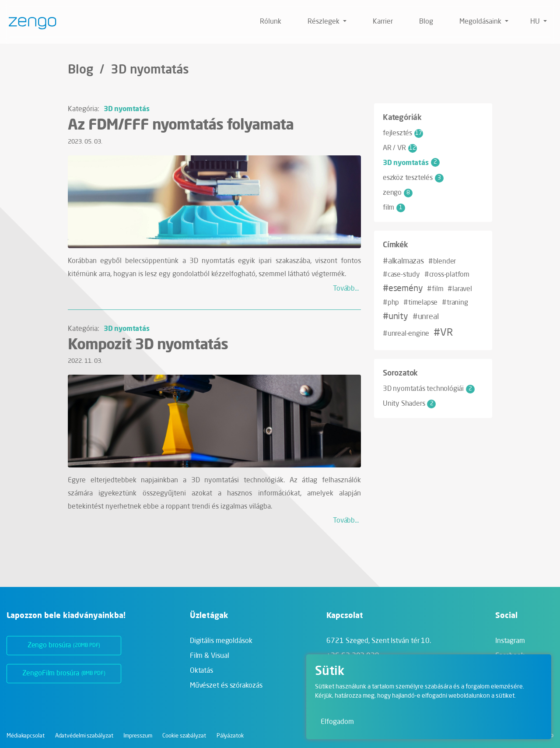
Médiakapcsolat (26, 736)
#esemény (403, 289)
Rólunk (271, 22)
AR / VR (400, 148)
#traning (455, 303)
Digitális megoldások (221, 641)
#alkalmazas (403, 261)
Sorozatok (400, 372)
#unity (395, 317)
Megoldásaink (481, 22)
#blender (442, 262)
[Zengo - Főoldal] (29, 22)
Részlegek (324, 22)
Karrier (383, 22)
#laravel (460, 289)
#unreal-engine (406, 334)
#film (435, 289)
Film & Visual (210, 656)
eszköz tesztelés (413, 178)
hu (536, 22)
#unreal (426, 317)
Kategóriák (402, 117)
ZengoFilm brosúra (64, 674)
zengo (398, 193)
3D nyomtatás (127, 108)
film (394, 208)
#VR (443, 333)
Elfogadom (337, 722)
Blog (426, 22)
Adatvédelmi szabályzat (84, 736)
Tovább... (346, 289)
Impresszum (138, 736)
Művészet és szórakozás (226, 686)
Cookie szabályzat (184, 736)
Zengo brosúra (64, 646)
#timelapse (420, 303)
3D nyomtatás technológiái (429, 389)
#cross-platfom (447, 275)
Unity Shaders (409, 404)
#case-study (401, 275)
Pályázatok (230, 736)
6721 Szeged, (379, 641)
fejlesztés (403, 133)
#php (391, 303)
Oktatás (201, 671)
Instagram (510, 641)
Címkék (395, 244)
